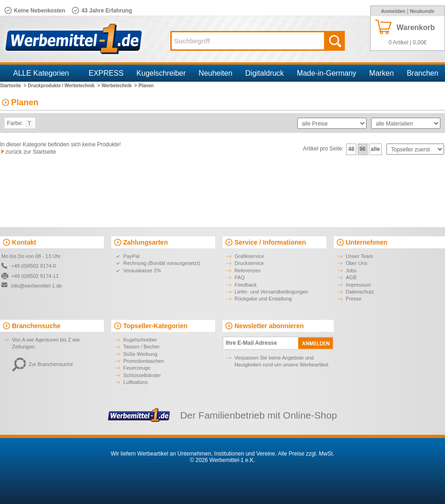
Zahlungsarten (145, 242)
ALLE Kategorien (41, 73)
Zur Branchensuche (42, 364)
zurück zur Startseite (31, 152)
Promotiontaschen (144, 361)
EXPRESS (106, 73)
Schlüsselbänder (142, 375)
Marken (382, 73)
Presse (354, 299)
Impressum (358, 285)
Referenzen (248, 270)
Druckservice (249, 263)
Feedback (246, 285)
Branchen (423, 73)
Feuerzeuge (137, 368)
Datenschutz (360, 292)
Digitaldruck (265, 73)
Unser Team (359, 256)
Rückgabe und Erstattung (263, 299)
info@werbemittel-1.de (36, 286)
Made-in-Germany (327, 73)
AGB (351, 277)
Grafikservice (249, 256)
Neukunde (422, 11)
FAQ (240, 277)
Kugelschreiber (161, 73)
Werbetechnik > (119, 86)
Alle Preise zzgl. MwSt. (306, 454)
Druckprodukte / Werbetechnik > (64, 86)
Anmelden (393, 11)
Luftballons (135, 382)
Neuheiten (215, 73)
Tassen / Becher (141, 347)
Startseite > (13, 86)
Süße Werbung (140, 354)
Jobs (351, 270)
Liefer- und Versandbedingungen (271, 292)
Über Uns (356, 263)
